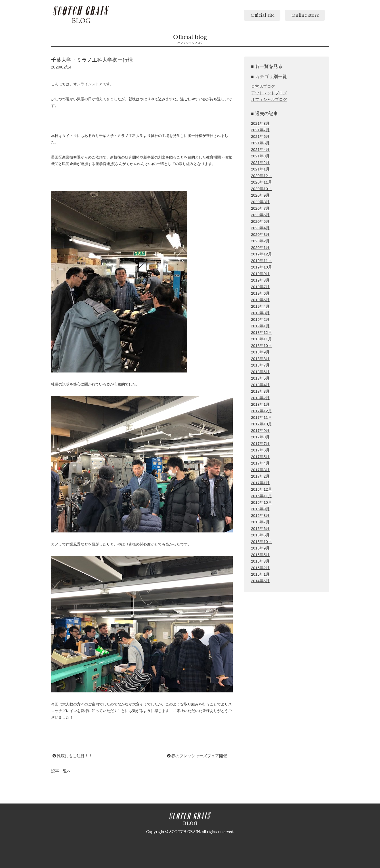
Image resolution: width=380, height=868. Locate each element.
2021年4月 (261, 150)
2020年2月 (261, 241)
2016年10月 (262, 502)
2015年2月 (261, 568)
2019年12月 (262, 254)
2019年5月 (261, 300)
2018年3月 (261, 391)
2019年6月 (261, 293)
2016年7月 (261, 522)
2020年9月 (261, 195)
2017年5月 (261, 457)
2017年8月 (261, 437)
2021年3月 (261, 156)
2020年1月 (261, 248)
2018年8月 (261, 359)
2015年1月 (261, 574)
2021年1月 (261, 169)
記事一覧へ (61, 771)
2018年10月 (262, 346)
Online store (305, 15)
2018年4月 (261, 385)
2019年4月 (261, 306)
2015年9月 (261, 548)
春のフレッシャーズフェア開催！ (199, 756)
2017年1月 (261, 483)
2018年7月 (261, 365)
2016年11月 (262, 496)
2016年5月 (261, 535)
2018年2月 (261, 398)
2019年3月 (261, 313)
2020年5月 (261, 221)
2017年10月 (262, 424)
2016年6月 (261, 529)
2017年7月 (261, 444)
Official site (262, 15)
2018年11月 (262, 339)
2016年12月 (262, 489)
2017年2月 (261, 476)
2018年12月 (262, 333)
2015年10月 (262, 542)
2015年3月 (261, 561)
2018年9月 (261, 352)
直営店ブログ (263, 87)
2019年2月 (261, 319)
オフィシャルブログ (269, 100)
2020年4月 (261, 228)
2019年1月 (261, 326)
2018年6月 (261, 372)
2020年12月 (262, 176)
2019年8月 (261, 280)
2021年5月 (261, 143)
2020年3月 (261, 235)
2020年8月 (261, 202)
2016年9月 (261, 509)
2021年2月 (261, 163)
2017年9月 (261, 431)
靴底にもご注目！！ (73, 756)
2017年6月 (261, 450)
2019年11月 (262, 261)
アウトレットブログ (269, 93)
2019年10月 (262, 267)
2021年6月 (261, 137)
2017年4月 (261, 463)
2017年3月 (261, 470)
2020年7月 (261, 208)
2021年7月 (261, 130)
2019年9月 (261, 274)
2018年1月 (261, 404)
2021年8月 (261, 123)
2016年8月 (261, 516)
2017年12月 (262, 411)
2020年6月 (261, 215)
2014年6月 (261, 581)
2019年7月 (261, 287)
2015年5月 (261, 555)
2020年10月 (262, 189)
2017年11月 (262, 418)
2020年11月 (262, 182)
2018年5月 (261, 378)
